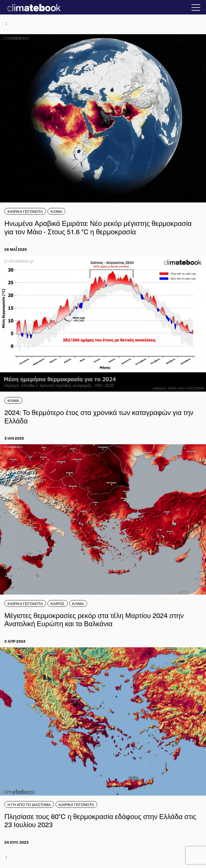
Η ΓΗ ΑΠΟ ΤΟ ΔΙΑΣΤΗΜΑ (29, 804)
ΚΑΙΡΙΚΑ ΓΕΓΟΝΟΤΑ (25, 211)
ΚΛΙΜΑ (56, 211)
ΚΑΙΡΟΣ (58, 603)
